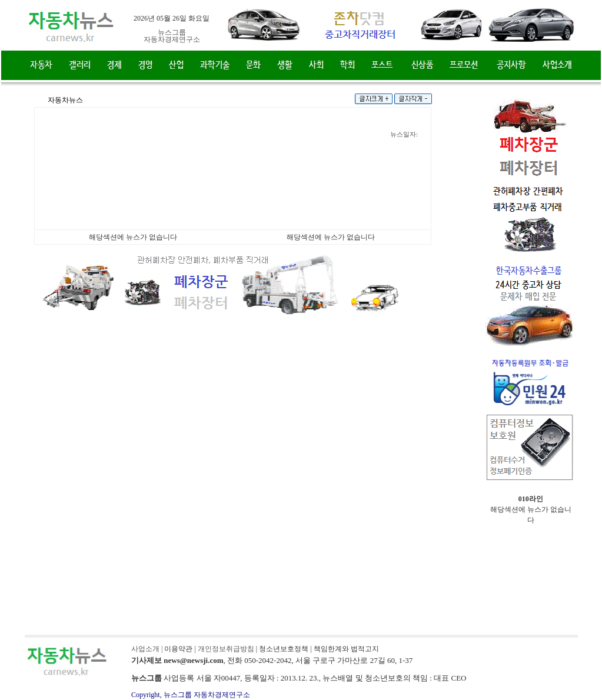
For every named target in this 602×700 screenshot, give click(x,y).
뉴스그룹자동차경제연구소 (172, 36)
